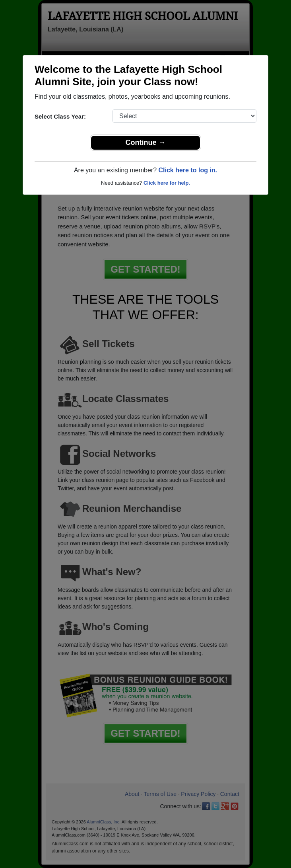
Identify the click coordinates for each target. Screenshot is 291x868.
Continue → (146, 142)
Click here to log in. (188, 170)
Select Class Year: (60, 116)
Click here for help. (167, 183)
